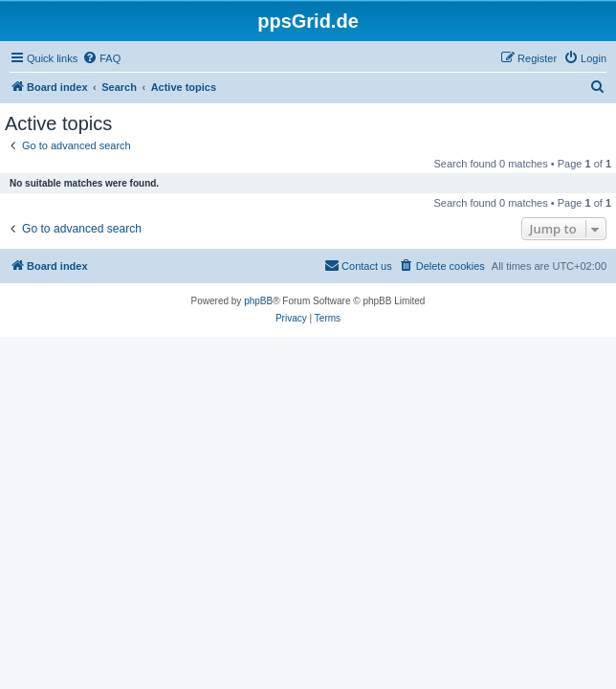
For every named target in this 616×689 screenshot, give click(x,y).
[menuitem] (101, 58)
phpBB (258, 301)
